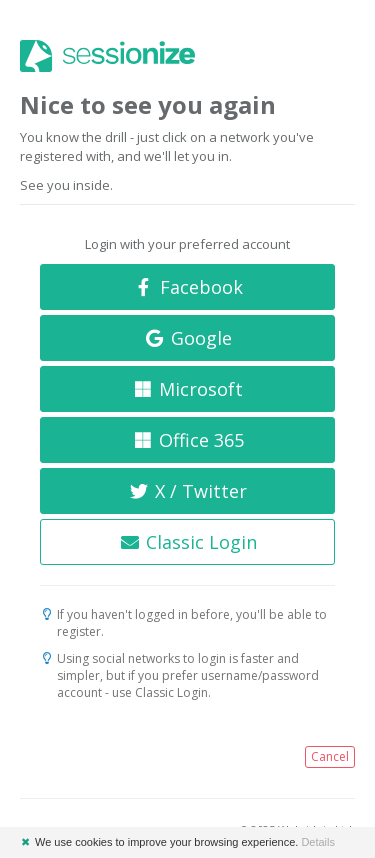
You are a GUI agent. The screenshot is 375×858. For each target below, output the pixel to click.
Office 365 (187, 440)
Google (187, 338)
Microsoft (188, 389)
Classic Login (187, 542)
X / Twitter (188, 491)
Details (318, 842)
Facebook (187, 287)
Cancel (330, 756)
